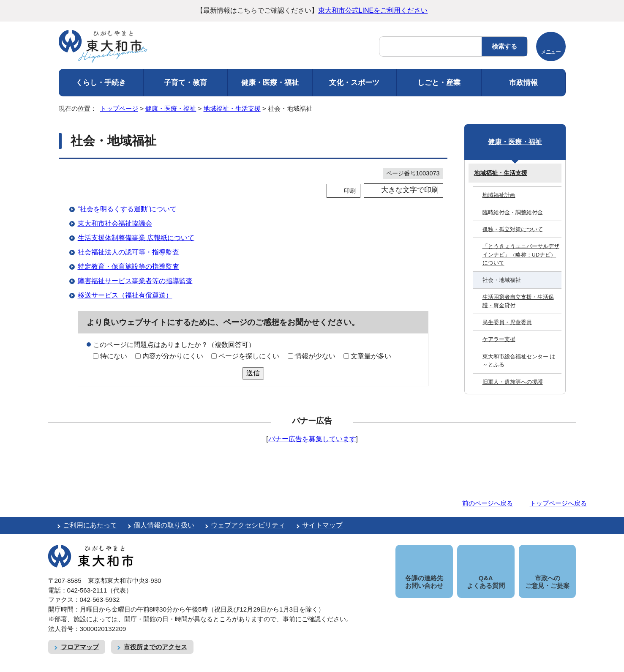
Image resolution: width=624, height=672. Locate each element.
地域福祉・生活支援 (232, 108)
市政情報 (523, 83)
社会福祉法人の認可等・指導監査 (128, 252)
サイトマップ (322, 525)
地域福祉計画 (499, 195)
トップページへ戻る (558, 503)
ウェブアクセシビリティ (248, 525)
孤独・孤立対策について (513, 229)
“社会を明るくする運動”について (127, 209)
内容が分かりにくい (173, 356)
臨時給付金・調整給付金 (513, 212)
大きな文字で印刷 (410, 190)
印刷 (350, 191)
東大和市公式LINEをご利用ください (373, 10)
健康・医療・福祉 (270, 83)
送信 (253, 373)
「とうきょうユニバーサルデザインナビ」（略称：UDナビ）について (521, 254)
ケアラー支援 (499, 339)
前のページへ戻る (488, 503)
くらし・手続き (101, 83)
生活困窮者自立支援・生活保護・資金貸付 (518, 301)
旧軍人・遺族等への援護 (513, 382)
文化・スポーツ (354, 83)
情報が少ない (315, 356)
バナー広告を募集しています (312, 439)
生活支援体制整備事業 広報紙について (136, 238)
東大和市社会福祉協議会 (115, 223)
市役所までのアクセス (155, 637)
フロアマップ (80, 637)
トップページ (119, 108)
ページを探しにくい (249, 356)
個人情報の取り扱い (164, 525)
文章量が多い (371, 356)
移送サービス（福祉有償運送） (125, 295)
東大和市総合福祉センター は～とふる (519, 361)
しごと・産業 (439, 83)
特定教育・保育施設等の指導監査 (128, 266)
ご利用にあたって (90, 525)
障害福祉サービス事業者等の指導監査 (135, 281)
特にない (114, 356)
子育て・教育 (185, 83)
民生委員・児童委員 (507, 322)
